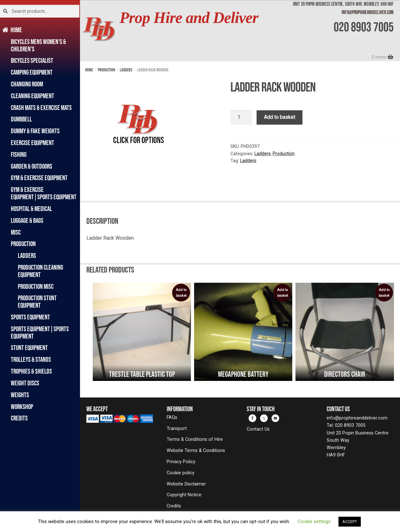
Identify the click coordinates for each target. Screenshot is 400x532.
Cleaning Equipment (33, 96)
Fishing (19, 154)
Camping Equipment (32, 72)
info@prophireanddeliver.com (368, 12)
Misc (16, 232)
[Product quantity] (241, 118)
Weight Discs (25, 383)
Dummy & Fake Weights (35, 131)
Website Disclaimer (186, 484)
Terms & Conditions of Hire (195, 439)
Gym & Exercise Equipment (39, 178)
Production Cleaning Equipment (40, 271)
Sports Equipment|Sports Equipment (40, 332)
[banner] (240, 31)
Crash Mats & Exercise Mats (41, 108)
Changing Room (27, 84)
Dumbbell (21, 119)
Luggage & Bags (27, 220)
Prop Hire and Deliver (189, 18)
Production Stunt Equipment (37, 302)
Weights (20, 395)
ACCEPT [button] (350, 522)
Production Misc (36, 286)
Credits (19, 418)
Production (23, 244)
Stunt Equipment (29, 348)
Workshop (22, 407)
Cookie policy (181, 473)
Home (16, 30)
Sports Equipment (30, 317)
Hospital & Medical (31, 209)
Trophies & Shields (31, 371)
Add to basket (280, 117)
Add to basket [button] (181, 293)
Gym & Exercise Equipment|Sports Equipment (44, 193)
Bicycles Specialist (32, 60)
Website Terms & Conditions (196, 451)
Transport (177, 429)
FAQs (172, 417)
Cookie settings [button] (314, 521)
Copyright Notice (184, 495)
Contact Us (258, 429)
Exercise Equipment (33, 143)
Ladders (27, 255)
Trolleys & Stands (31, 359)
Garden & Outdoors (32, 166)
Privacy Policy (181, 462)
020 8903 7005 (364, 27)
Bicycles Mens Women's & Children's (38, 45)
